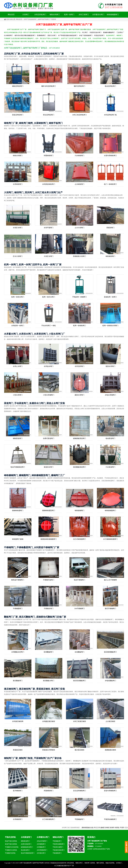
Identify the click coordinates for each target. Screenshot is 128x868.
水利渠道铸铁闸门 (49, 184)
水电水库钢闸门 (110, 395)
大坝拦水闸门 (49, 256)
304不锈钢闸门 (79, 609)
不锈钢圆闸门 (18, 609)
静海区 (112, 828)
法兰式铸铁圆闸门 (79, 539)
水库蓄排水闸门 (98, 15)
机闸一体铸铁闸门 (79, 326)
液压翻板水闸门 (49, 681)
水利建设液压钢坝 (49, 721)
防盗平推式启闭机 (11, 841)
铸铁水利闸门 (18, 156)
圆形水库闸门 (79, 395)
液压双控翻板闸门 (79, 681)
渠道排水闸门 (49, 467)
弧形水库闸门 (110, 366)
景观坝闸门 (110, 228)
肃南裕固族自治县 (92, 828)
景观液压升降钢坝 (49, 750)
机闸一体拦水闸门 (49, 297)
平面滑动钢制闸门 (110, 819)
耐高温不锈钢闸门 (18, 580)
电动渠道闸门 (110, 438)
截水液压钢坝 (79, 750)
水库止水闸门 (18, 366)
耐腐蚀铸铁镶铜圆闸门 (49, 539)
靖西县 (122, 828)
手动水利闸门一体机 (49, 326)
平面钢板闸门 (79, 819)
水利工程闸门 (84, 15)
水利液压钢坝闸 (18, 721)
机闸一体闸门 (69, 15)
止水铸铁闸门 (79, 184)
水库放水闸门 (49, 366)
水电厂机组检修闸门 (86, 35)
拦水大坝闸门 (18, 256)
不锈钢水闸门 (49, 609)
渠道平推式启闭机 (11, 844)
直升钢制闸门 (18, 791)
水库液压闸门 (41, 853)
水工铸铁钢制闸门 (49, 819)
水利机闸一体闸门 (18, 326)
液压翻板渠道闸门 (79, 467)
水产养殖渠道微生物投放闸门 (68, 35)
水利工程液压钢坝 (79, 721)
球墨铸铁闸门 (49, 156)
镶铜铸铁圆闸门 (18, 510)
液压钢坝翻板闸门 (110, 652)
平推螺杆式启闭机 (11, 850)
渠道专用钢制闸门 (110, 791)
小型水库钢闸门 (49, 395)
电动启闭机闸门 (110, 86)
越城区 (107, 828)
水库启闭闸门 (79, 366)
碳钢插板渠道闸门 (79, 438)
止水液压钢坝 (110, 721)
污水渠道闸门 (110, 467)
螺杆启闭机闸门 (79, 86)
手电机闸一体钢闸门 (79, 297)
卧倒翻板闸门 (49, 652)
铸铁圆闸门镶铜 (18, 539)
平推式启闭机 (10, 837)
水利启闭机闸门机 (110, 115)
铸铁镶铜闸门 (79, 510)
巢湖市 (117, 828)
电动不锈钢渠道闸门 (18, 467)
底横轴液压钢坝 (110, 750)
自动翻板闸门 (79, 652)
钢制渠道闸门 (18, 438)
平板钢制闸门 (57, 853)
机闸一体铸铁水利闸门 (110, 326)
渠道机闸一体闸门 (110, 297)
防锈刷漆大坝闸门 (79, 256)
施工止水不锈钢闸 (110, 580)
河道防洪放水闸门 (95, 32)
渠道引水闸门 (52, 35)
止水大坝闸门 (79, 228)
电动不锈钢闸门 (79, 580)
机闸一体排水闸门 (18, 297)
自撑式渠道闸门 (49, 438)
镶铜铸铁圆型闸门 (49, 510)
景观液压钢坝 (18, 750)
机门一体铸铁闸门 (110, 184)
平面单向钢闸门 (58, 847)
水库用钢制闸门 (42, 850)
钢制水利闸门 (55, 15)
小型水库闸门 (18, 395)
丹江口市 (102, 828)
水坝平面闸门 (49, 228)
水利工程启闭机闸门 (79, 115)
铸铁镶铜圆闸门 (113, 15)
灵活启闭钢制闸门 (79, 791)
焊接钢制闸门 (49, 791)
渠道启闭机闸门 (18, 115)
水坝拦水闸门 (18, 228)
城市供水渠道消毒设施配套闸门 (25, 35)
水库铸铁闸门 (18, 184)
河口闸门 (85, 32)
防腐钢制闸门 (41, 35)
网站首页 (11, 15)
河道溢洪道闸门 (99, 35)
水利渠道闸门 (26, 837)
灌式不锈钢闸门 (110, 609)
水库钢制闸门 (18, 819)
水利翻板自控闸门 (18, 652)
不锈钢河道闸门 (49, 580)
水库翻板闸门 (41, 847)
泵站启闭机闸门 (49, 115)
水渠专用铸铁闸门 (110, 156)
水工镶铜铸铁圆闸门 (110, 539)
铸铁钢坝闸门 (110, 256)
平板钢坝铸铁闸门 (59, 850)
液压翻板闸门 (18, 681)
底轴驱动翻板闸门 (109, 32)
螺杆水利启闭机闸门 (49, 86)
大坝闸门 (26, 15)
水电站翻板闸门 (110, 681)
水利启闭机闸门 (40, 15)
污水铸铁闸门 (79, 156)
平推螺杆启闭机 (10, 853)
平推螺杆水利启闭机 (12, 847)
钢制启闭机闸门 (18, 86)
